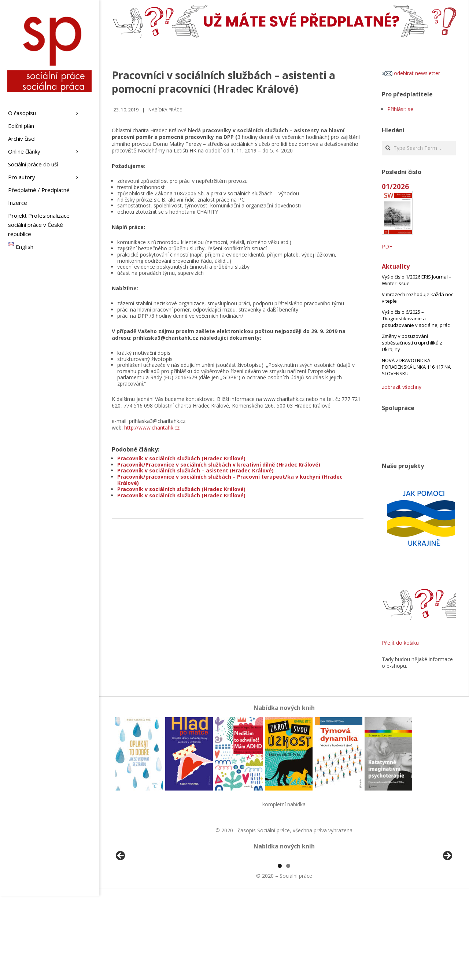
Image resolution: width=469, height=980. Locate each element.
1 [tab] (280, 950)
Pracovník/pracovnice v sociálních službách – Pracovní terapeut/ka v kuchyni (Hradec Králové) (230, 480)
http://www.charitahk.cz (152, 428)
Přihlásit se (400, 109)
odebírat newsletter (411, 73)
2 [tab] (288, 950)
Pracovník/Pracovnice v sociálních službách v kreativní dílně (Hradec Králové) (219, 465)
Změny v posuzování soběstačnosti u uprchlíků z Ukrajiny (412, 343)
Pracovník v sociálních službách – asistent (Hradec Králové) (195, 470)
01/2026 (395, 186)
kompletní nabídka (284, 804)
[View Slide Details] (141, 900)
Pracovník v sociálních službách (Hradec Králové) (181, 458)
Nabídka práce (165, 110)
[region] (284, 900)
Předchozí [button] (121, 898)
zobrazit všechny (402, 387)
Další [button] (447, 898)
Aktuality (396, 266)
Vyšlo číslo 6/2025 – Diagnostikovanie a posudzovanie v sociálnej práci (416, 318)
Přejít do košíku (400, 643)
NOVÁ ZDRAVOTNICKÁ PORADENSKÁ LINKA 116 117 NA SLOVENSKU (416, 367)
